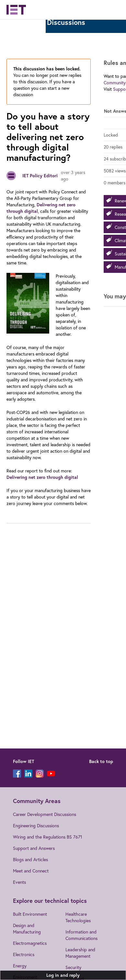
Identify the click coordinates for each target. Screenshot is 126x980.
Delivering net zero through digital (42, 477)
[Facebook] (17, 774)
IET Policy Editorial (42, 176)
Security (73, 967)
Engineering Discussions (36, 825)
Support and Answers (34, 848)
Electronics (24, 954)
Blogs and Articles (30, 859)
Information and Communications (81, 935)
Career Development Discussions (45, 814)
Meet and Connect (31, 871)
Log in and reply (63, 975)
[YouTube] (51, 774)
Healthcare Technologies (78, 917)
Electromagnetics (30, 943)
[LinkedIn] (28, 774)
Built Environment (30, 914)
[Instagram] (40, 774)
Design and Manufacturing (27, 928)
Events (19, 882)
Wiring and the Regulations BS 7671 (48, 837)
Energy (20, 966)
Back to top (101, 761)
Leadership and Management (80, 953)
